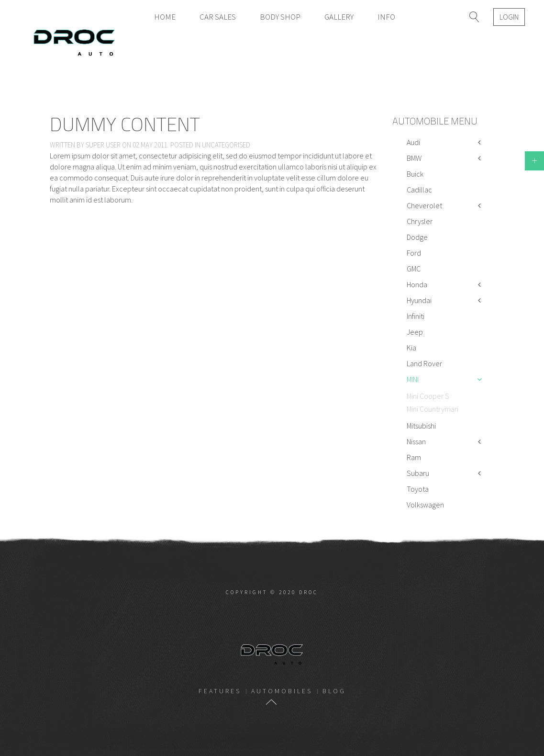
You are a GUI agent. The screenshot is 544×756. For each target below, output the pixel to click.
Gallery (339, 17)
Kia (411, 348)
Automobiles (282, 691)
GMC (414, 269)
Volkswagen (425, 505)
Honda (417, 284)
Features (220, 691)
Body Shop (280, 17)
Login (509, 17)
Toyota (418, 489)
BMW (414, 158)
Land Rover (424, 363)
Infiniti (416, 316)
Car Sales (218, 17)
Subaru (418, 473)
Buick (415, 174)
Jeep (415, 332)
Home (165, 17)
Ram (414, 457)
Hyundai (419, 300)
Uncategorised (226, 145)
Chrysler (420, 221)
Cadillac (419, 190)
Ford (414, 253)
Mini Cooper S (428, 396)
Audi (413, 142)
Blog (334, 691)
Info (386, 17)
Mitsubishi (421, 426)
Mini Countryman (433, 409)
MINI (413, 379)
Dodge (417, 237)
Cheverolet (424, 205)
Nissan (416, 441)
